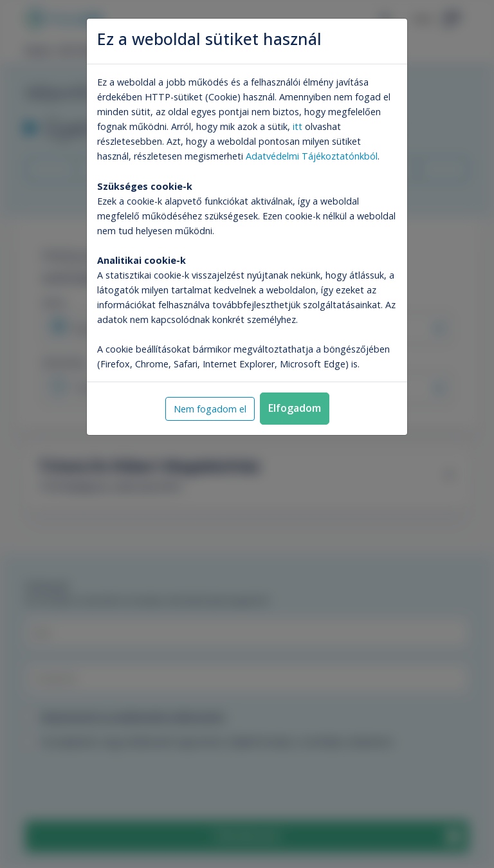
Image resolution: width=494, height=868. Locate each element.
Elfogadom (295, 408)
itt (297, 126)
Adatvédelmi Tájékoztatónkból (312, 156)
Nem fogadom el (210, 409)
